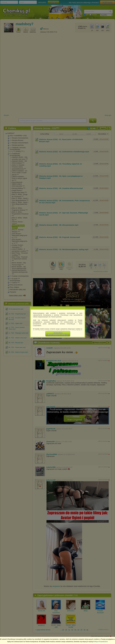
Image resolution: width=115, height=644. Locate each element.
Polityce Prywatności (101, 642)
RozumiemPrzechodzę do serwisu (58, 334)
